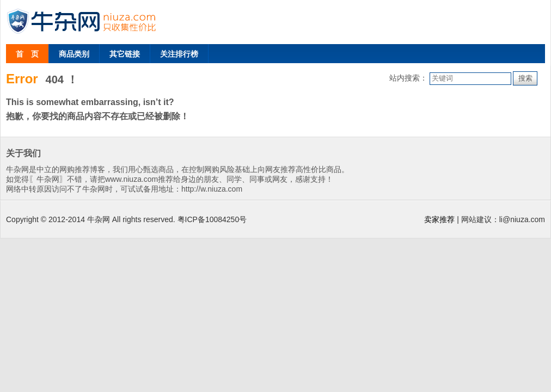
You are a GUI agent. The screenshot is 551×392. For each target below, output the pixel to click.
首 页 (27, 54)
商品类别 (74, 54)
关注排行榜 (179, 54)
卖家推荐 (439, 219)
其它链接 (125, 54)
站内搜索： (408, 78)
